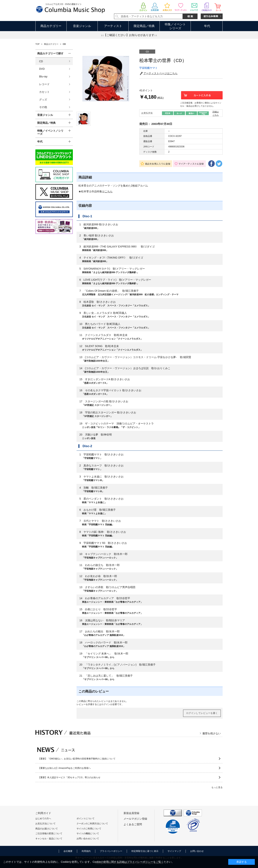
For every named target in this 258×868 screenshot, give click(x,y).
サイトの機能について (88, 834)
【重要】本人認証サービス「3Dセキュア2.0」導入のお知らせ (69, 777)
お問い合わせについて (88, 839)
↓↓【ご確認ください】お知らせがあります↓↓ (129, 35)
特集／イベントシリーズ (175, 26)
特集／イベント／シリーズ (50, 132)
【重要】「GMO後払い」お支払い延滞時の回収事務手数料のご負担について (77, 759)
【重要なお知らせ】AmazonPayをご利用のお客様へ (64, 768)
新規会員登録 (131, 813)
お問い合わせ (197, 851)
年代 (207, 26)
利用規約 (86, 851)
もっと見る (217, 787)
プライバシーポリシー (111, 851)
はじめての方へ (43, 819)
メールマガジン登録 (135, 819)
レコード (44, 84)
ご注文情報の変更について (49, 834)
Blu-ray (43, 76)
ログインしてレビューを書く (202, 713)
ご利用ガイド (43, 813)
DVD (42, 69)
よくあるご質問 (133, 824)
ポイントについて (86, 819)
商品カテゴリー (51, 26)
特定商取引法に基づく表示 (145, 851)
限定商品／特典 (144, 26)
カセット (44, 92)
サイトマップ (174, 851)
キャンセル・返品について (49, 839)
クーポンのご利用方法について (92, 824)
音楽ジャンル (82, 26)
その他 (43, 107)
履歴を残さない (212, 733)
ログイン (106, 704)
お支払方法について (45, 824)
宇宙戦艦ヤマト (148, 68)
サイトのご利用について (89, 829)
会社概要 (68, 851)
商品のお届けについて (47, 829)
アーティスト (113, 26)
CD (41, 61)
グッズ (43, 100)
